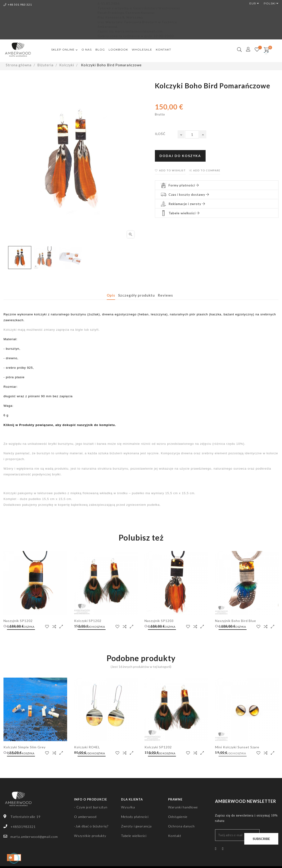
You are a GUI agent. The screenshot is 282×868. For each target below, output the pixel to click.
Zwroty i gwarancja (136, 826)
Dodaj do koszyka (180, 156)
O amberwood (85, 817)
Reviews (165, 295)
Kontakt (175, 836)
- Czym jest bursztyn (91, 807)
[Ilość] (192, 134)
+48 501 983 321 (18, 5)
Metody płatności (135, 817)
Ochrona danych (181, 826)
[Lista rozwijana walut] (252, 3)
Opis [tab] (111, 295)
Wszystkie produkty (90, 836)
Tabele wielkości (134, 836)
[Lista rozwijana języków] (269, 3)
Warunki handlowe (183, 807)
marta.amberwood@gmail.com (34, 837)
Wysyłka (128, 807)
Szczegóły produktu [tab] (136, 295)
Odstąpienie (178, 817)
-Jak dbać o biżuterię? (91, 826)
